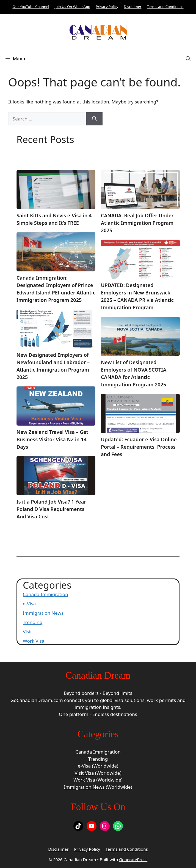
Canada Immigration (45, 594)
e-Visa (29, 604)
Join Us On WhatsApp (73, 7)
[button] (188, 59)
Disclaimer (132, 7)
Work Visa (34, 641)
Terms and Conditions (165, 7)
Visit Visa (84, 773)
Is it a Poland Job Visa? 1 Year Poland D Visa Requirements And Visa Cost (51, 509)
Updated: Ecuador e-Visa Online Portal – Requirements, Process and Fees (139, 447)
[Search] (94, 119)
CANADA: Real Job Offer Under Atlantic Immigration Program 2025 (137, 223)
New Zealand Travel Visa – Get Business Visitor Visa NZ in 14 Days (52, 439)
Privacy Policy (107, 7)
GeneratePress (133, 859)
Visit (27, 632)
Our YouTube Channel (31, 7)
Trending (33, 622)
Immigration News (43, 613)
